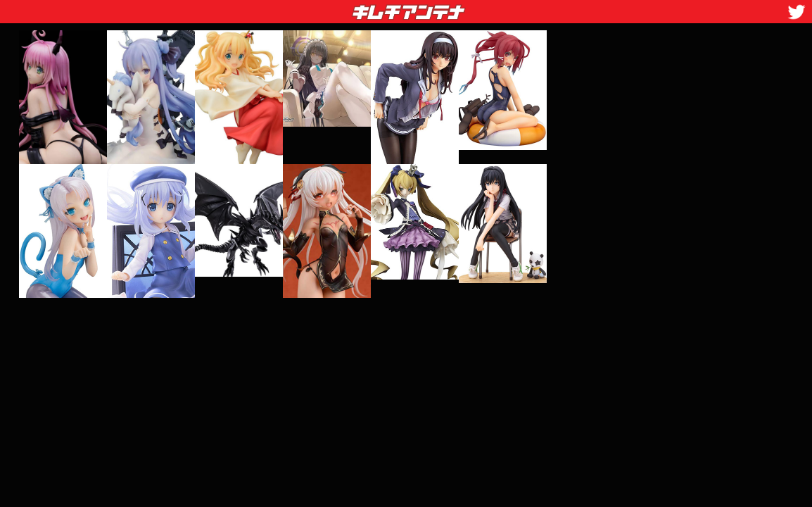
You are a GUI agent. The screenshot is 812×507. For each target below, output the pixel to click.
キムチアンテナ (306, 8)
